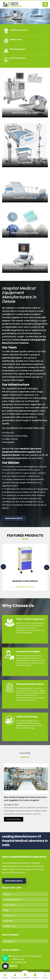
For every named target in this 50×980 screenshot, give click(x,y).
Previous (3, 567)
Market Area (10, 926)
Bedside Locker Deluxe (25, 581)
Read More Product (25, 587)
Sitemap (8, 921)
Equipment (9, 941)
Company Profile (12, 900)
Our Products (10, 905)
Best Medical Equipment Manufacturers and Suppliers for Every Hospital (25, 799)
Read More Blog (14, 819)
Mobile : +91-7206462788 (14, 962)
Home (7, 894)
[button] (4, 16)
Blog (6, 910)
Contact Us (9, 915)
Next (47, 567)
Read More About (14, 518)
